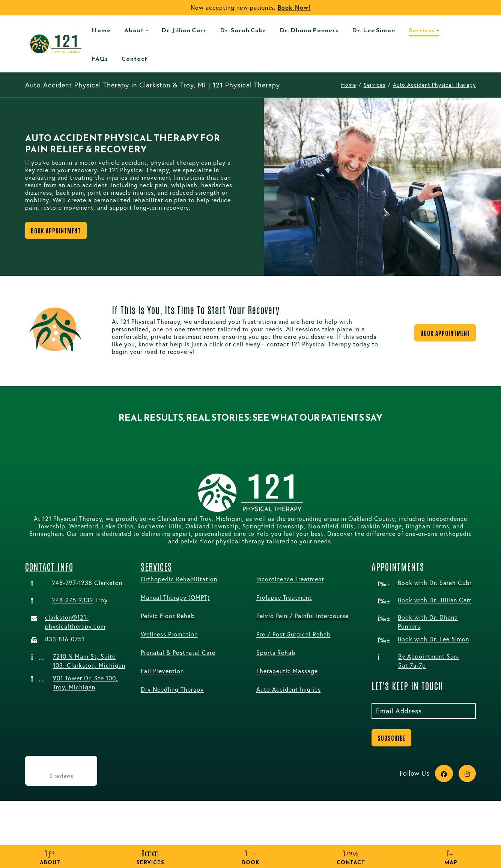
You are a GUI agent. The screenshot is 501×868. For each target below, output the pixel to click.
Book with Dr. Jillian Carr (435, 600)
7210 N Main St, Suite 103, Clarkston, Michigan (89, 661)
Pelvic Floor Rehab (168, 616)
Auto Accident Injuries (289, 689)
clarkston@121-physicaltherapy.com (75, 622)
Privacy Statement (159, 833)
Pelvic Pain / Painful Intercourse (302, 616)
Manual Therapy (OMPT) (175, 597)
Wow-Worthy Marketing (442, 833)
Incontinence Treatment (290, 579)
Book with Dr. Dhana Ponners (428, 622)
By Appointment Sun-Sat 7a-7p (429, 661)
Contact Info (49, 566)
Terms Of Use (211, 833)
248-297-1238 (72, 583)
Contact (351, 858)
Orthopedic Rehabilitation (179, 579)
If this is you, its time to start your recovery (196, 309)
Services (150, 858)
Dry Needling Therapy (172, 689)
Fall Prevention (162, 671)
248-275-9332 (73, 600)
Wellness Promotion (169, 634)
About (50, 858)
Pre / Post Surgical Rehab (293, 634)
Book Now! (294, 7)
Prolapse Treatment (284, 597)
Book (250, 858)
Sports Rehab (276, 652)
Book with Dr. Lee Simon (433, 639)
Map (451, 858)
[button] (25, 433)
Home (349, 85)
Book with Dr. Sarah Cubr (435, 583)
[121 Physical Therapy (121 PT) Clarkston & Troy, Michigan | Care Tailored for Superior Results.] (55, 44)
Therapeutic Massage (287, 671)
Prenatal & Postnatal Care (178, 652)
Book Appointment (56, 230)
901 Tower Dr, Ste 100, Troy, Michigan (85, 682)
